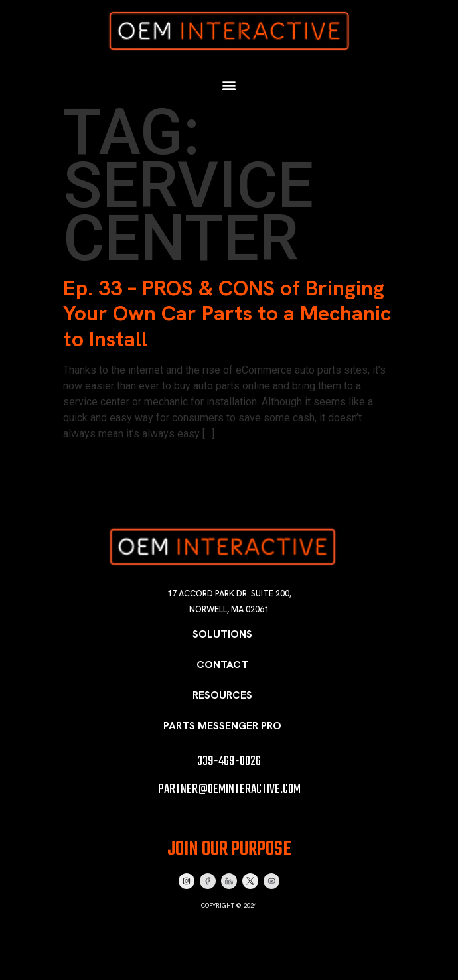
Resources (222, 695)
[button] (229, 86)
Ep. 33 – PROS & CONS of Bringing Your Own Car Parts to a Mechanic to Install (227, 314)
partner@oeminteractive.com (229, 789)
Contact (222, 665)
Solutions (222, 634)
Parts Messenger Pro (222, 726)
